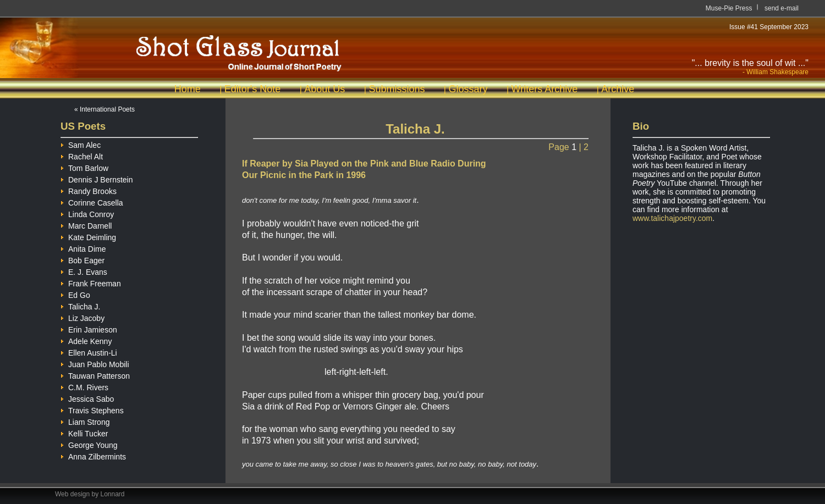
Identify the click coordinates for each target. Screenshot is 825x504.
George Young (89, 444)
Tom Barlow (84, 167)
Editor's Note (252, 89)
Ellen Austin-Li (89, 351)
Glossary (468, 89)
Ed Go (75, 294)
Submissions (397, 89)
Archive (618, 89)
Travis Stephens (92, 409)
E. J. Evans (84, 271)
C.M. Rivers (84, 386)
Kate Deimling (88, 236)
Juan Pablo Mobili (95, 363)
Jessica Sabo (87, 398)
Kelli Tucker (84, 432)
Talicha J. (80, 305)
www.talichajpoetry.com (672, 218)
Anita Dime (83, 248)
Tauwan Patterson (95, 375)
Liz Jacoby (82, 317)
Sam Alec (81, 144)
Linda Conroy (87, 213)
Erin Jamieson (89, 328)
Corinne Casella (92, 201)
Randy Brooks (89, 190)
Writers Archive (545, 89)
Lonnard (113, 494)
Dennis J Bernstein (97, 178)
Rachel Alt (82, 155)
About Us (324, 89)
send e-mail (782, 8)
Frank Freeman (91, 282)
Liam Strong (85, 421)
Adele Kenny (86, 340)
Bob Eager (82, 259)
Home (188, 89)
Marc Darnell (86, 225)
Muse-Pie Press (729, 8)
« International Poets (105, 109)
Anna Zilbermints (93, 455)
